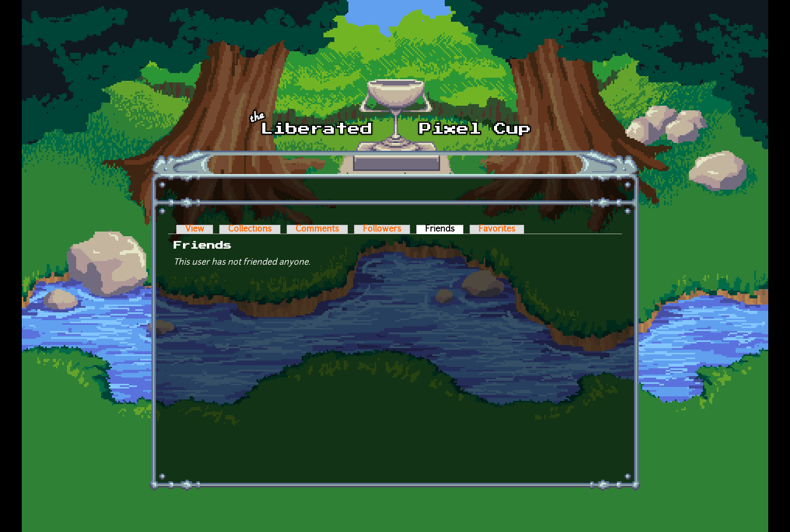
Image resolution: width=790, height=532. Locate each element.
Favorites (497, 229)
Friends (444, 229)
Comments (317, 229)
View (195, 229)
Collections (250, 229)
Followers (382, 229)
